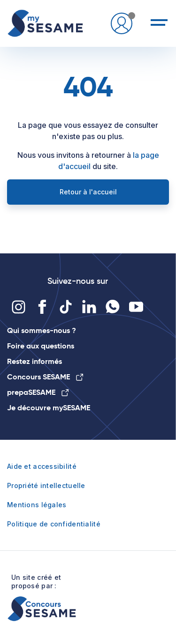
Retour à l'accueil (88, 192)
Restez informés (34, 361)
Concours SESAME (45, 377)
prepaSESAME (38, 392)
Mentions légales (37, 505)
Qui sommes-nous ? (42, 330)
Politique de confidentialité (54, 524)
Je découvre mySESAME (49, 408)
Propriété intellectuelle (46, 485)
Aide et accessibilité (42, 466)
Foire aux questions (41, 346)
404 (88, 87)
